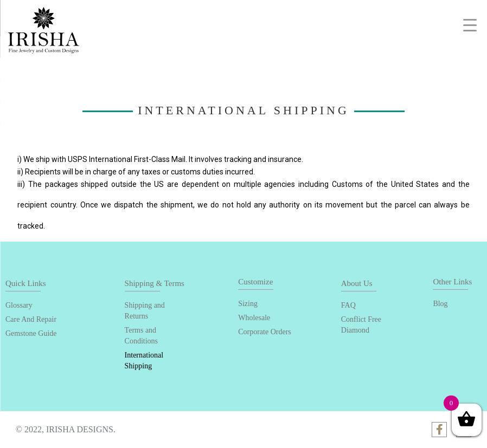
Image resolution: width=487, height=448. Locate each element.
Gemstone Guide (31, 333)
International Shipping (144, 361)
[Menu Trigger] (470, 25)
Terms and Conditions (141, 336)
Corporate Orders (265, 332)
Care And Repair (31, 319)
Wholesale (254, 318)
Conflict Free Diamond (361, 325)
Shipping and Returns (145, 311)
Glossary (19, 305)
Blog (440, 304)
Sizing (248, 304)
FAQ (348, 305)
